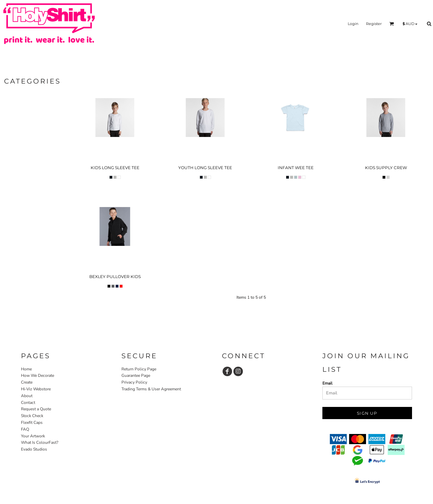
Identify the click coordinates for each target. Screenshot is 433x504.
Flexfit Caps (32, 422)
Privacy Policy (134, 382)
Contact (28, 403)
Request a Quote (36, 409)
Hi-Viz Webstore (36, 389)
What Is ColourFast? (40, 442)
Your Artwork (33, 436)
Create (27, 382)
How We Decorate (38, 375)
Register (374, 24)
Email (327, 383)
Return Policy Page (139, 369)
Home (26, 369)
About (27, 396)
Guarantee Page (136, 375)
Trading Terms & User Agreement (151, 389)
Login (353, 24)
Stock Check (32, 416)
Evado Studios (34, 449)
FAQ (25, 429)
